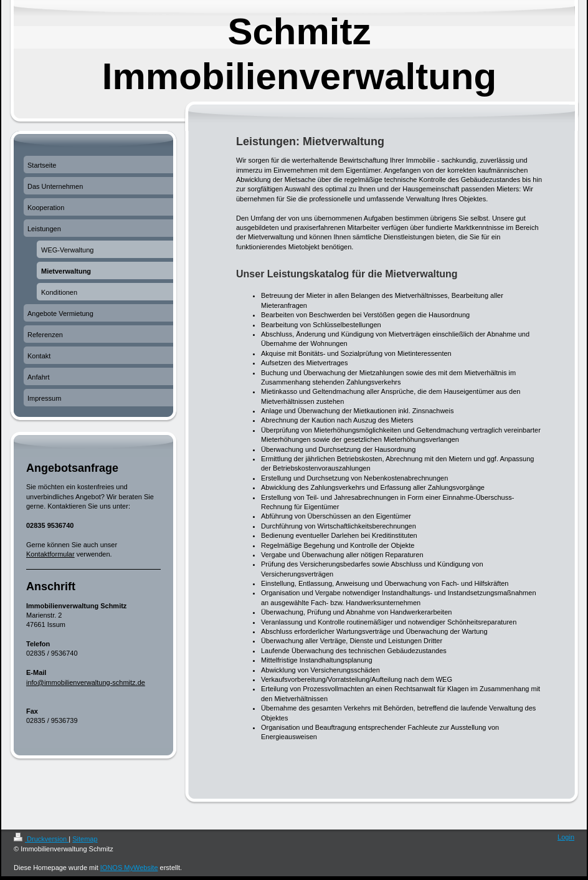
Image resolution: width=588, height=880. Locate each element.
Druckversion (41, 839)
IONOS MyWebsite (129, 868)
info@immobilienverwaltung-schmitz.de (86, 682)
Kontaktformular (50, 554)
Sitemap (85, 839)
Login (566, 837)
